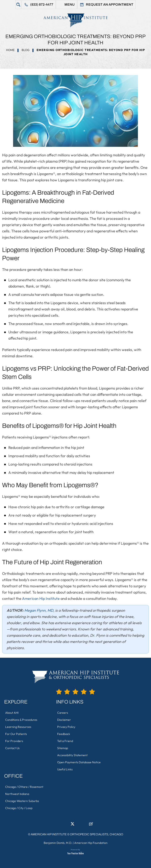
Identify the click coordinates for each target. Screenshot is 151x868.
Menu (70, 4)
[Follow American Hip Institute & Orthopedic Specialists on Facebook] (60, 825)
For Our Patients (16, 734)
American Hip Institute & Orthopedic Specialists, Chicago (77, 834)
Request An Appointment (110, 4)
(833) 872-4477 (42, 4)
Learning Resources (18, 727)
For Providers (14, 741)
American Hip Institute (41, 598)
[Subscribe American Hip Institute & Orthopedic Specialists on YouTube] (85, 825)
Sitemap (63, 748)
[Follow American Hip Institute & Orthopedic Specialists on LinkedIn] (66, 825)
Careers (63, 713)
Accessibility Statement (72, 755)
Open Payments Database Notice (79, 762)
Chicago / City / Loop (19, 808)
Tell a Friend (65, 741)
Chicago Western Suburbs (22, 801)
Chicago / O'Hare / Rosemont (24, 787)
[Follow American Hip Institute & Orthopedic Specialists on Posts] (91, 825)
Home (10, 50)
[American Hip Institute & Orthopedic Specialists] (75, 20)
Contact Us (12, 748)
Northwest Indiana (17, 794)
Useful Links (65, 769)
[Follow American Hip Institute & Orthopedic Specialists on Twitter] (72, 825)
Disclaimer (64, 720)
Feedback (64, 734)
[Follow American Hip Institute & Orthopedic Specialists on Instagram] (79, 825)
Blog (26, 50)
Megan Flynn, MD (39, 610)
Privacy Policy (66, 727)
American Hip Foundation (91, 843)
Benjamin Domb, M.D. (58, 843)
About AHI (12, 713)
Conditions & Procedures (21, 720)
